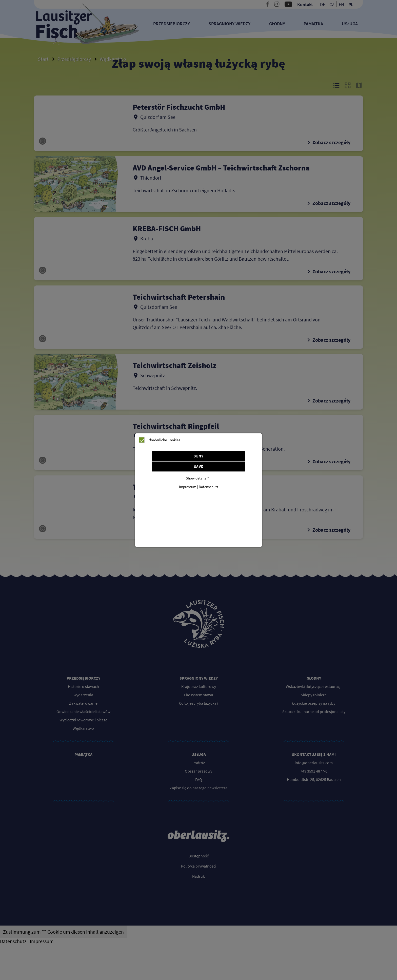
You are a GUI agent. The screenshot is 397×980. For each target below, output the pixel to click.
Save (199, 466)
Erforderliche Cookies (160, 440)
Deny (198, 456)
